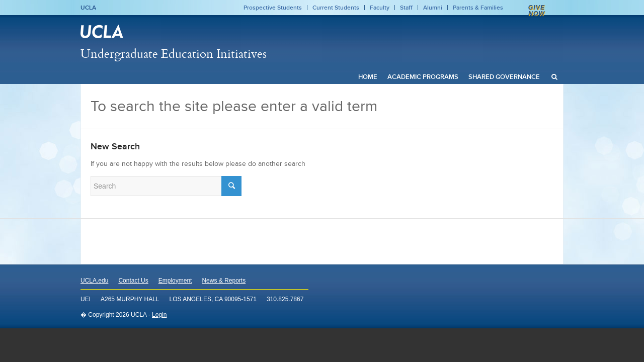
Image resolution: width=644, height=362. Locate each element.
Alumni (433, 8)
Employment (175, 281)
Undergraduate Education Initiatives (174, 53)
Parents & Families (478, 8)
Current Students (336, 8)
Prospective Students (273, 8)
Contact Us (133, 281)
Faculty (380, 8)
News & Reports (224, 281)
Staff (406, 8)
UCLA (88, 8)
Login (159, 315)
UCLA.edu (94, 281)
